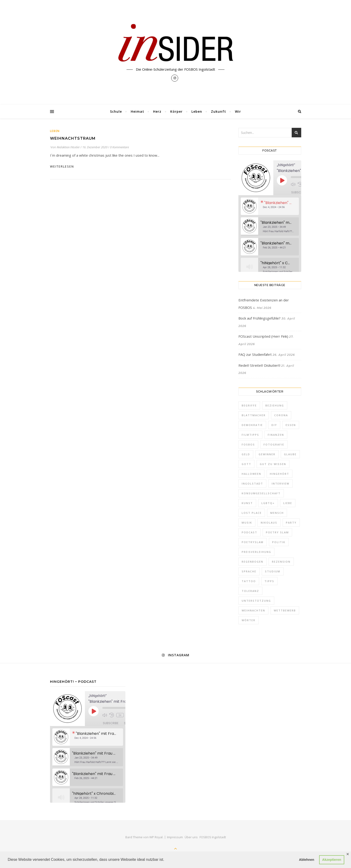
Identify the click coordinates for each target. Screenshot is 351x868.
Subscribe (299, 192)
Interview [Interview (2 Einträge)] (281, 484)
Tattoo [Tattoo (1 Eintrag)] (249, 581)
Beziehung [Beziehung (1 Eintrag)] (275, 405)
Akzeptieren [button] (332, 860)
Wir (238, 111)
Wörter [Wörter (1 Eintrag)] (249, 620)
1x (120, 715)
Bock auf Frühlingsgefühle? (259, 318)
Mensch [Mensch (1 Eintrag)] (277, 513)
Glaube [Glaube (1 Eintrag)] (290, 454)
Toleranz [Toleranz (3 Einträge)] (250, 591)
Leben (197, 111)
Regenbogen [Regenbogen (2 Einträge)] (252, 562)
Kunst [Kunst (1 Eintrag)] (247, 503)
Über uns (191, 837)
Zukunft (219, 111)
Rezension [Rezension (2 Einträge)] (281, 562)
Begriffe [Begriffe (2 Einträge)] (249, 405)
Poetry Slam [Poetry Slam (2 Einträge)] (277, 532)
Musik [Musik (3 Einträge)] (247, 523)
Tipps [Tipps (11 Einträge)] (269, 581)
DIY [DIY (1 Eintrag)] (274, 425)
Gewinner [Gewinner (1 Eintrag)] (267, 454)
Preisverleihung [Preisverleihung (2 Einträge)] (256, 552)
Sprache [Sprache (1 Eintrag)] (249, 571)
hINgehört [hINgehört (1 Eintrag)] (279, 474)
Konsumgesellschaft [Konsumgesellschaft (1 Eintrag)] (261, 493)
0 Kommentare (119, 147)
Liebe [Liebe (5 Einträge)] (288, 503)
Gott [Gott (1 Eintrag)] (246, 464)
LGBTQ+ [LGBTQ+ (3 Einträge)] (268, 503)
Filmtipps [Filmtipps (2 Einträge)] (250, 435)
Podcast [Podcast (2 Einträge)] (249, 532)
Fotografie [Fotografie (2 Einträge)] (274, 444)
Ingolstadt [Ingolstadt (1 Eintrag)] (252, 484)
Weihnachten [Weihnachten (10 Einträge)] (253, 610)
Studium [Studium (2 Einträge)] (273, 571)
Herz (157, 111)
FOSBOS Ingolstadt (213, 837)
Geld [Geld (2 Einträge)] (246, 454)
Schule (116, 111)
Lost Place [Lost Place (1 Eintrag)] (252, 513)
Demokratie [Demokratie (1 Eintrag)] (252, 425)
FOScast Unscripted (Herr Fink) (263, 336)
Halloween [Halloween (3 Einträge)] (251, 474)
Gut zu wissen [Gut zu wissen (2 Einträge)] (273, 464)
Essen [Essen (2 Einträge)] (291, 425)
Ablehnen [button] (307, 860)
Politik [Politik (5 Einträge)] (279, 542)
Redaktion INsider (68, 147)
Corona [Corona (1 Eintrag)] (281, 415)
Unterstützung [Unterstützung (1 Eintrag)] (256, 601)
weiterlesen (62, 166)
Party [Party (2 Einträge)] (291, 523)
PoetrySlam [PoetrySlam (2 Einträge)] (253, 542)
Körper (176, 111)
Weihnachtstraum (73, 138)
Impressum (175, 837)
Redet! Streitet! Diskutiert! (259, 365)
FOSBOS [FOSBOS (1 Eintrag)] (248, 444)
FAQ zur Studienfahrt (255, 354)
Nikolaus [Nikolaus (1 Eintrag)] (269, 523)
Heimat (137, 111)
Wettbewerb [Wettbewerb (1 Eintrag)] (285, 610)
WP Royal (156, 837)
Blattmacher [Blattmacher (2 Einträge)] (254, 415)
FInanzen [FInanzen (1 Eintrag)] (276, 435)
